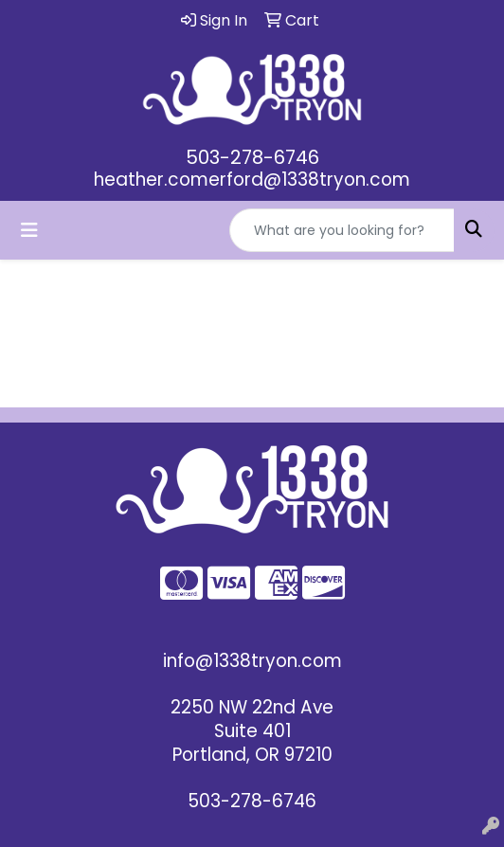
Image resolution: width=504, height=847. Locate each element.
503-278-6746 (252, 157)
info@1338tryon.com (252, 661)
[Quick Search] (342, 230)
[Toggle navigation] (29, 230)
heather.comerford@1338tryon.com (252, 180)
